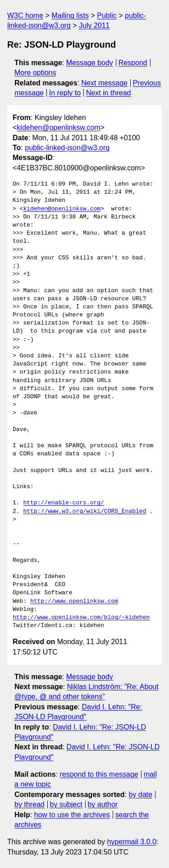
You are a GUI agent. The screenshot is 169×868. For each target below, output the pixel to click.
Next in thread (109, 93)
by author (103, 804)
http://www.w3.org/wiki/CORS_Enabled (84, 512)
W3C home (25, 16)
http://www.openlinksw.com (74, 601)
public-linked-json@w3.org (67, 148)
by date (140, 795)
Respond (133, 63)
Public (107, 16)
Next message (105, 83)
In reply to (65, 93)
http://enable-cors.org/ (63, 503)
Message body (90, 63)
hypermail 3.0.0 (131, 842)
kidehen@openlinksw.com (58, 127)
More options (35, 73)
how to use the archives (72, 815)
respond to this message (99, 774)
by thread (30, 804)
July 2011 (94, 25)
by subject (66, 804)
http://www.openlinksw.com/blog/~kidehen (81, 618)
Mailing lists (70, 16)
